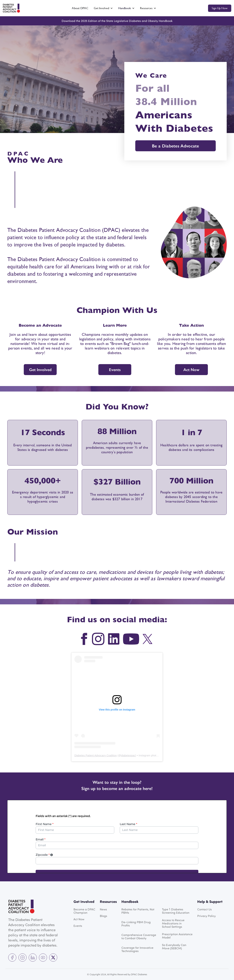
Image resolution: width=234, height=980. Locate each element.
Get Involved (40, 370)
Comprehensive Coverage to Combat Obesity (139, 937)
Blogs (103, 916)
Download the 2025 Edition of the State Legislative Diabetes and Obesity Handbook (117, 21)
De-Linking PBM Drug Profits (136, 924)
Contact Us (204, 909)
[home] (11, 8)
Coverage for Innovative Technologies (137, 949)
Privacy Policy (206, 916)
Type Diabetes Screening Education (176, 911)
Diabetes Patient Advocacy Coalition (96, 755)
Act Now (191, 370)
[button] (103, 8)
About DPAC (80, 8)
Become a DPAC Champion (84, 911)
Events (115, 370)
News (103, 909)
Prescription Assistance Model (177, 936)
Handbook (125, 8)
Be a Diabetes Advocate (175, 146)
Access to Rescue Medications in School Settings (173, 923)
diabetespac (128, 755)
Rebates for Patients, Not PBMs (138, 911)
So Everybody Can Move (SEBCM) (174, 947)
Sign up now (220, 8)
